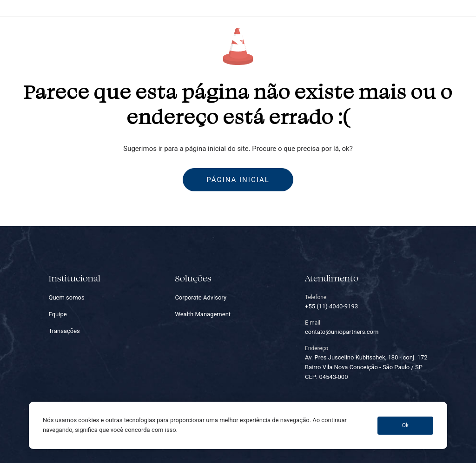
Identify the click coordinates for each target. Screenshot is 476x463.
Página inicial (238, 180)
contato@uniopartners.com (437, 8)
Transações (302, 38)
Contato (388, 38)
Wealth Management (203, 314)
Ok (405, 425)
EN (467, 38)
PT (450, 38)
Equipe (183, 38)
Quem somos (97, 38)
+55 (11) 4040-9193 (369, 8)
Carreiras (348, 38)
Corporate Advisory (201, 297)
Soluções (144, 38)
